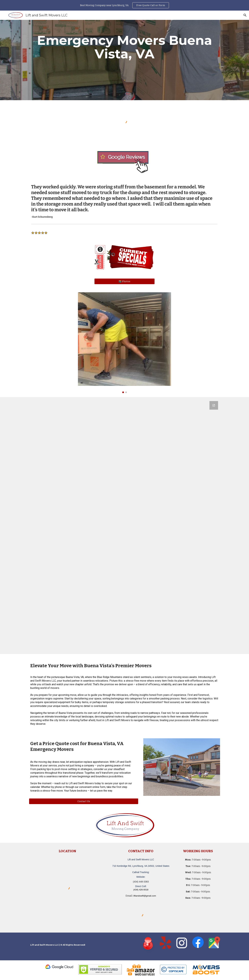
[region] (124, 5)
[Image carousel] (124, 343)
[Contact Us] (84, 801)
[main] (124, 47)
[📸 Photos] (124, 281)
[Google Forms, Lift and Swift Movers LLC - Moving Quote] (124, 526)
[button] (245, 15)
